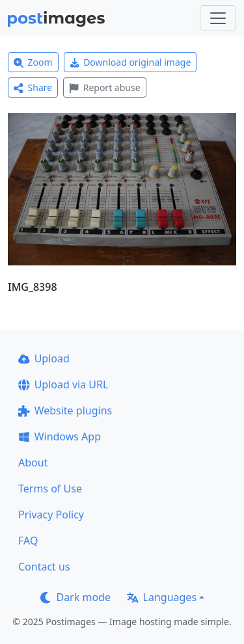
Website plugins (65, 410)
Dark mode (75, 597)
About (33, 463)
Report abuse (104, 87)
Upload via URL (63, 384)
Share (33, 87)
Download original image (130, 62)
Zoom (33, 62)
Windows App (60, 436)
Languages (162, 597)
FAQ (28, 541)
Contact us (44, 567)
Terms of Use (50, 489)
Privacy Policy (51, 515)
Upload (44, 358)
